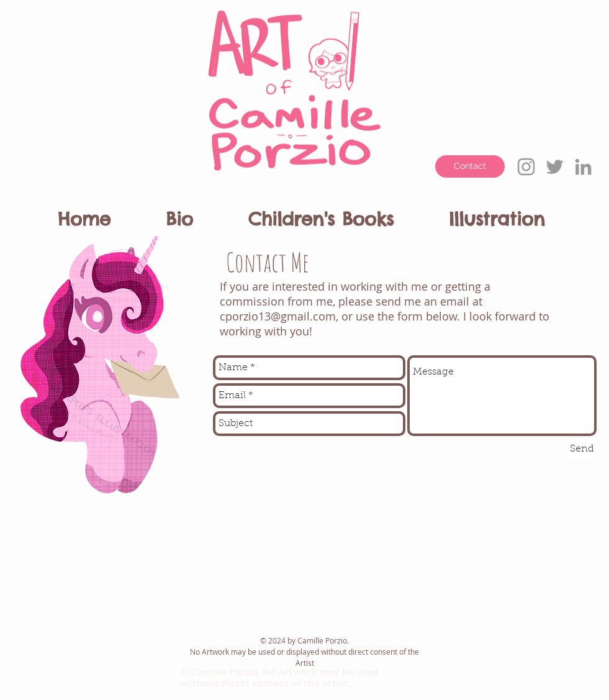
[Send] (582, 449)
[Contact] (470, 166)
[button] (202, 214)
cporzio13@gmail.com (278, 316)
